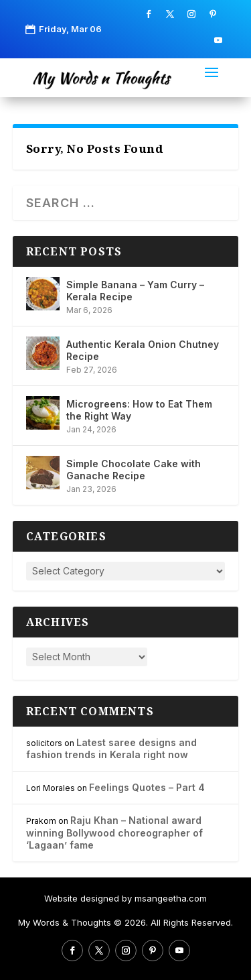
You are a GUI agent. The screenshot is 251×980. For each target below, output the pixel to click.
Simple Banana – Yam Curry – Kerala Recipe (135, 291)
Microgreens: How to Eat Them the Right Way (139, 410)
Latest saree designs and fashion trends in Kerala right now (111, 748)
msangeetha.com (171, 898)
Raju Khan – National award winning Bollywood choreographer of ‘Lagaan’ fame (114, 832)
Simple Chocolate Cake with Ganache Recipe (134, 470)
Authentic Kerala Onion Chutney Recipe (143, 350)
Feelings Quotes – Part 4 (147, 787)
